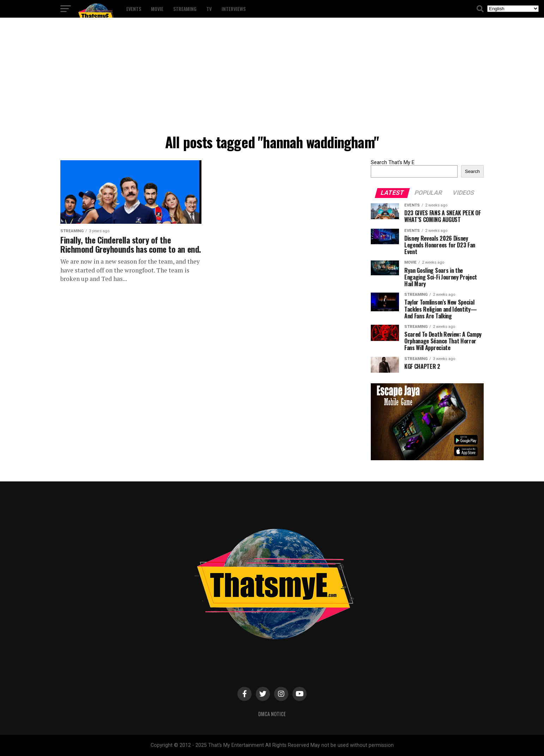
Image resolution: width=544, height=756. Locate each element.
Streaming (185, 9)
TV (209, 9)
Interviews (234, 9)
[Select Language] (513, 9)
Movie (157, 9)
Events (134, 9)
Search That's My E (393, 163)
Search (472, 171)
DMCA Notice (272, 714)
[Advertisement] (272, 78)
